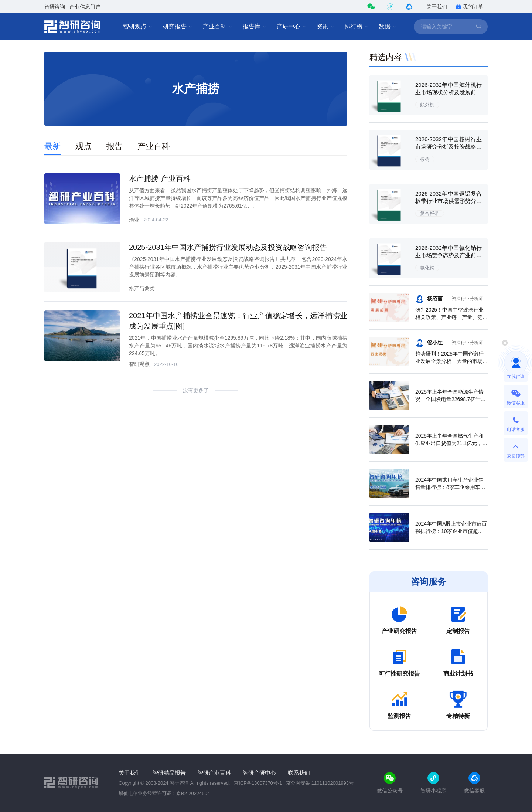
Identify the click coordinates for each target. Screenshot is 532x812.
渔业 (134, 220)
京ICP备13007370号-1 (258, 783)
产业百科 (218, 27)
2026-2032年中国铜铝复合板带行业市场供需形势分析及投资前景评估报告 (449, 201)
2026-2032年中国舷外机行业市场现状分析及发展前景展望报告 (449, 92)
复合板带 (430, 213)
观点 (83, 146)
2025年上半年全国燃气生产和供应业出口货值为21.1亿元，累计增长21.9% (451, 443)
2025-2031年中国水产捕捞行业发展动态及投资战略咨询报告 (228, 247)
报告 (115, 146)
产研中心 (291, 27)
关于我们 (437, 7)
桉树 (425, 159)
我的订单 (470, 7)
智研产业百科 (214, 773)
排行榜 (357, 27)
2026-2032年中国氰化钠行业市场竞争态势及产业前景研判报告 (449, 255)
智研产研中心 (259, 773)
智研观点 (138, 27)
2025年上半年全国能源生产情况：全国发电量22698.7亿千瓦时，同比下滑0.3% (451, 399)
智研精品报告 (169, 773)
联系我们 (299, 773)
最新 (52, 146)
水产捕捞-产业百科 (160, 179)
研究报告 (178, 27)
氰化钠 (427, 268)
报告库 (255, 27)
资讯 (325, 27)
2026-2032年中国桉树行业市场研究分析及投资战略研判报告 (449, 147)
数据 (388, 27)
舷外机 (427, 105)
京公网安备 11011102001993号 (320, 783)
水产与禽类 (142, 288)
